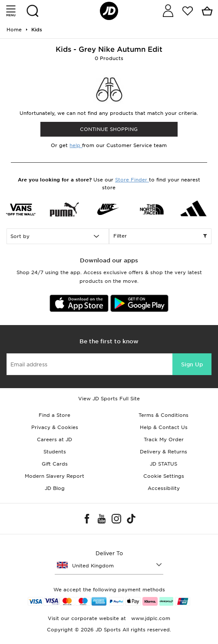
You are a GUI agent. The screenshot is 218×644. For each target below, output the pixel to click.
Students (55, 452)
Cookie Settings (164, 476)
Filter (160, 236)
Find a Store (54, 415)
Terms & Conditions (163, 415)
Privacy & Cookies (55, 427)
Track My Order (164, 439)
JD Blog (55, 488)
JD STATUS (163, 464)
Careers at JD (54, 439)
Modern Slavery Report (54, 476)
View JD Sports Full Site (109, 399)
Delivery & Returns (163, 452)
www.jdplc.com (150, 618)
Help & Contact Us (164, 427)
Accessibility (164, 488)
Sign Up (192, 364)
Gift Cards (55, 464)
